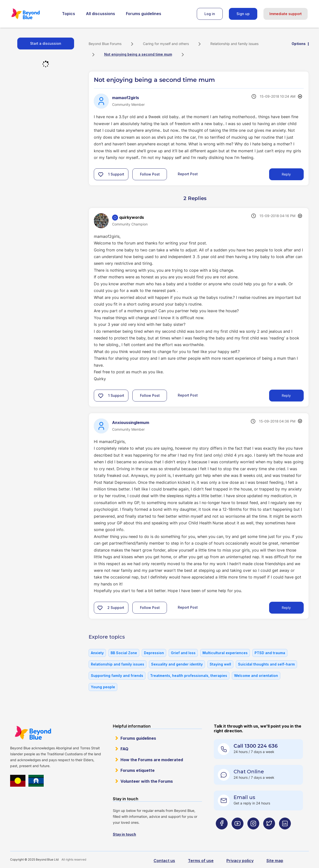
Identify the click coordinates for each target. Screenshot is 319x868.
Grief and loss (183, 653)
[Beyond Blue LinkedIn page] (285, 833)
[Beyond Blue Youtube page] (238, 833)
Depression (154, 653)
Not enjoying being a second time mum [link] (138, 54)
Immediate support (286, 14)
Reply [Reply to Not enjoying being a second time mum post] (286, 174)
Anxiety (97, 653)
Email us (244, 797)
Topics (69, 14)
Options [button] (299, 44)
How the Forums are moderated (152, 760)
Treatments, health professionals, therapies (189, 676)
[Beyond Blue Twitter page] (269, 833)
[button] (101, 174)
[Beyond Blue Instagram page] (253, 833)
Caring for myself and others (166, 44)
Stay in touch (124, 834)
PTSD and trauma (270, 653)
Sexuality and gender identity (177, 664)
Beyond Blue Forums (32, 14)
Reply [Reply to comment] (286, 395)
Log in (210, 14)
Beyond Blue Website (33, 733)
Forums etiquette (138, 770)
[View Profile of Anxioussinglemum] (131, 423)
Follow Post (150, 174)
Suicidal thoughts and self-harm (266, 664)
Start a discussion (46, 43)
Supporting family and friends (117, 676)
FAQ (124, 749)
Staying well (220, 664)
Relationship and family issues (234, 44)
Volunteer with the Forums (147, 781)
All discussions (100, 14)
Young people (103, 687)
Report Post (188, 174)
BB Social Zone (124, 653)
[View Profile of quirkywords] (132, 217)
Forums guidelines (144, 14)
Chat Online (249, 772)
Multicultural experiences (225, 653)
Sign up (243, 14)
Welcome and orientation (256, 676)
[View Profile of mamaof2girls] (126, 98)
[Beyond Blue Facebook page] (222, 833)
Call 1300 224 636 (256, 746)
